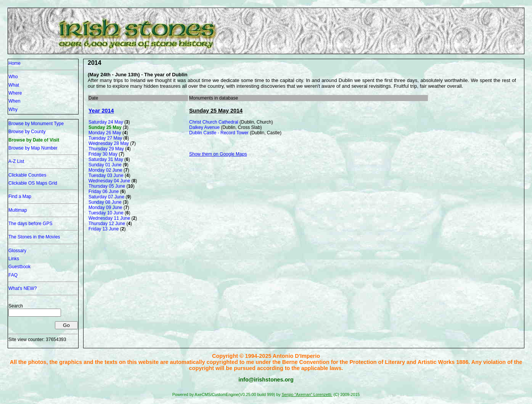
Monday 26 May (105, 133)
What (14, 85)
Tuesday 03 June (106, 175)
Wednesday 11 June (109, 218)
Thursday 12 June (107, 224)
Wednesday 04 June (109, 181)
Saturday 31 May (106, 159)
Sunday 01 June (105, 165)
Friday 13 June (104, 229)
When (14, 101)
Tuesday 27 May (105, 138)
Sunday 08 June (105, 202)
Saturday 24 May (106, 122)
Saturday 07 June (106, 197)
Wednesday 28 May (109, 143)
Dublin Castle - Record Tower (219, 133)
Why (13, 109)
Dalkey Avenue (204, 127)
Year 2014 (101, 111)
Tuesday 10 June (106, 213)
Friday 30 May (103, 154)
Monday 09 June (105, 208)
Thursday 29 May (106, 149)
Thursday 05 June (107, 186)
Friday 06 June (104, 192)
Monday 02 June (105, 170)
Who (13, 77)
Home (14, 63)
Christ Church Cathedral (214, 122)
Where (15, 93)
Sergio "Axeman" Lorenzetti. (307, 394)
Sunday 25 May (105, 127)
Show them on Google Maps (218, 154)
